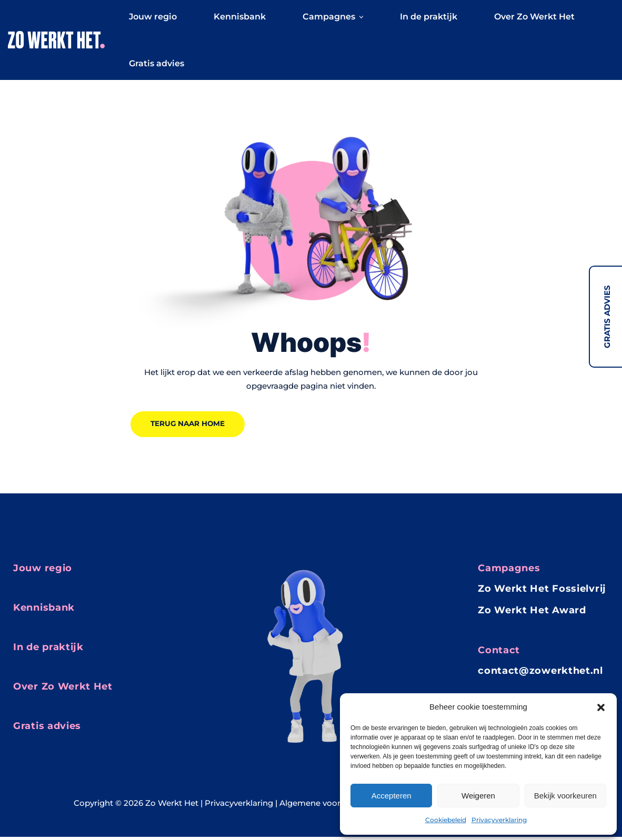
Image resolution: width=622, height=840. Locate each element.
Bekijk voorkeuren (565, 796)
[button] (601, 707)
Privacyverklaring (499, 820)
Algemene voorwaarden (327, 806)
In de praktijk (429, 18)
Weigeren (478, 796)
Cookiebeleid (446, 820)
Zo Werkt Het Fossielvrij (542, 592)
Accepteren (392, 796)
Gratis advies (607, 317)
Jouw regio (153, 18)
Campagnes (333, 18)
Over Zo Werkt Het (534, 18)
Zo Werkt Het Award (532, 613)
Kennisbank (240, 18)
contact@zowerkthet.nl (540, 674)
